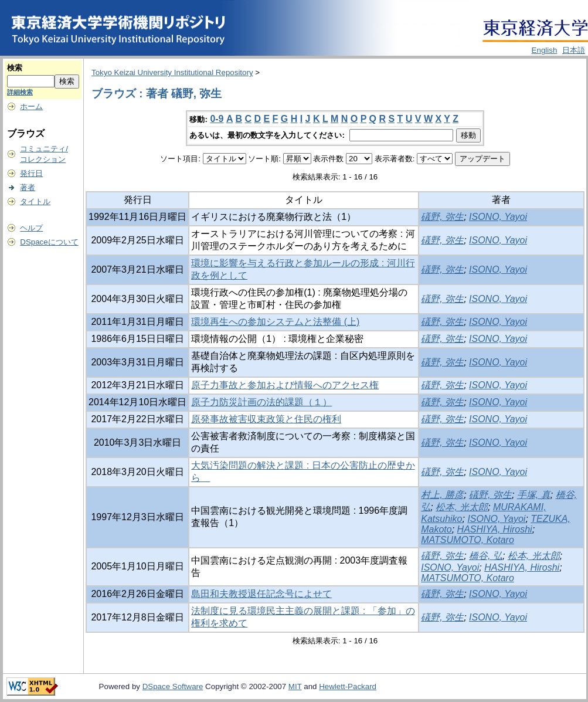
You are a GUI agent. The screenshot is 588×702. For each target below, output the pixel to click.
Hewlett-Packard (348, 686)
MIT (295, 686)
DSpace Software (173, 686)
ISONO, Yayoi (498, 217)
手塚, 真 (534, 495)
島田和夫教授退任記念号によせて (261, 594)
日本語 (574, 50)
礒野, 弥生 (442, 217)
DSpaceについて (49, 242)
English (545, 50)
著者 (28, 187)
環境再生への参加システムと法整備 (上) (275, 322)
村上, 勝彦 (442, 495)
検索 (15, 68)
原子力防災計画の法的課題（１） (261, 402)
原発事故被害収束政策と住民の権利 (266, 419)
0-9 (217, 119)
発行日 (31, 173)
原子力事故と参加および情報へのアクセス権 (285, 385)
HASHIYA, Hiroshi (495, 529)
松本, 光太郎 (462, 507)
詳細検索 (20, 92)
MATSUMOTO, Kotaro (468, 540)
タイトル (35, 201)
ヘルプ (31, 228)
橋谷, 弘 (486, 556)
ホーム (31, 106)
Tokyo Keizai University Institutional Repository (172, 72)
